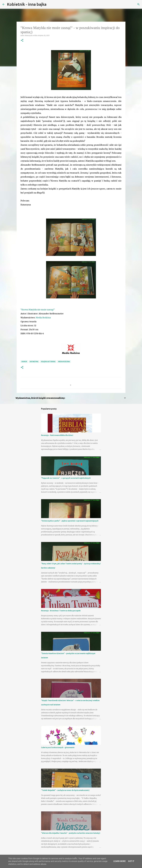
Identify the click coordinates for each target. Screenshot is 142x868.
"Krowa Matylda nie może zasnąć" (38, 310)
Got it (131, 861)
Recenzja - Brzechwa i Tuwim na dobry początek (61, 611)
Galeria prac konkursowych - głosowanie (58, 747)
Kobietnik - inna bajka (27, 4)
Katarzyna (34, 362)
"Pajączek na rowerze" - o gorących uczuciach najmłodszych (66, 478)
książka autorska (48, 362)
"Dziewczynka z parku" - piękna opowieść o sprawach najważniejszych (70, 521)
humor (24, 362)
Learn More (119, 861)
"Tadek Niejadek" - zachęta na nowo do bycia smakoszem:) (65, 790)
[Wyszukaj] (50, 4)
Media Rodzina (43, 318)
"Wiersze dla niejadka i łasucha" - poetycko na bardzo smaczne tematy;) (71, 833)
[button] (22, 40)
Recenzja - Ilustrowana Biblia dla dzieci (57, 435)
